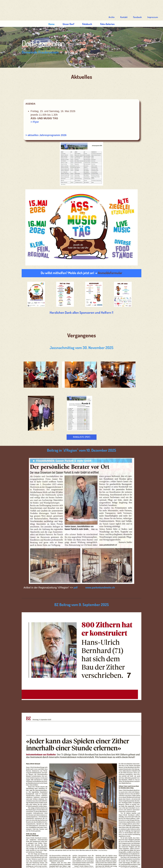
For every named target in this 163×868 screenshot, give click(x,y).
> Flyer (38, 109)
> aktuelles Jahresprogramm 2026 (50, 122)
